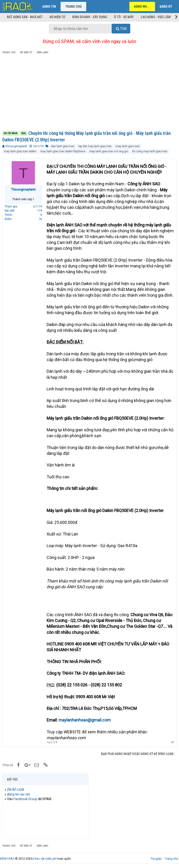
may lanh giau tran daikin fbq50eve (63, 151)
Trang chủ (73, 7)
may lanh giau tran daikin (20, 151)
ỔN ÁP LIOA (16, 790)
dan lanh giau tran (63, 146)
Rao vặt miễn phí (46, 859)
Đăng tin (49, 7)
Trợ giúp (156, 859)
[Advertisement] (89, 93)
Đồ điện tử (57, 17)
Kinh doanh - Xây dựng (90, 17)
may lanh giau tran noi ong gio (109, 151)
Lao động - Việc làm (156, 17)
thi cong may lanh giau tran (150, 151)
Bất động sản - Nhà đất (25, 17)
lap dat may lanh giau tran (95, 146)
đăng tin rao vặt (19, 794)
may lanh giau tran (128, 146)
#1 (172, 742)
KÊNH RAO (7, 859)
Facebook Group (26, 799)
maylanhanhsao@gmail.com (85, 720)
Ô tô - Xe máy (124, 17)
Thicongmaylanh (16, 146)
